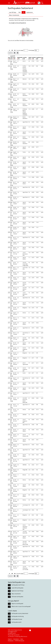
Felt (20, 12)
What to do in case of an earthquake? (21, 606)
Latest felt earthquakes (18, 588)
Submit (10, 53)
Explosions (30, 12)
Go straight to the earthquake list (17, 23)
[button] (9, 3)
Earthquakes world (16, 622)
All (24, 12)
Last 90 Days (13, 12)
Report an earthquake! (17, 604)
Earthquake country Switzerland (20, 613)
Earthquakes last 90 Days (18, 585)
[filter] (9, 59)
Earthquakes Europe (17, 619)
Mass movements (14, 15)
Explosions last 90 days (18, 591)
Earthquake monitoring (18, 616)
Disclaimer (16, 639)
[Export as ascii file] (18, 53)
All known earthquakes (17, 597)
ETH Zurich (21, 641)
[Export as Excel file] (15, 53)
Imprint (10, 639)
